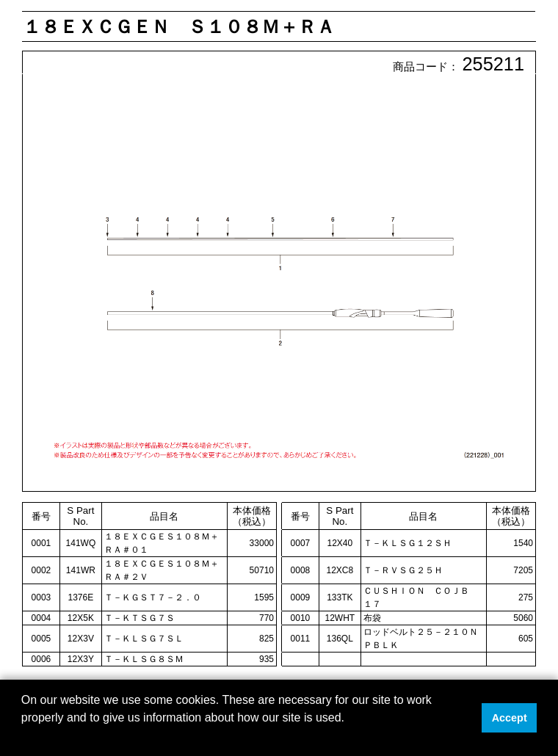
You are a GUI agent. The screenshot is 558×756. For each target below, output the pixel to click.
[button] (23, 737)
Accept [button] (510, 718)
